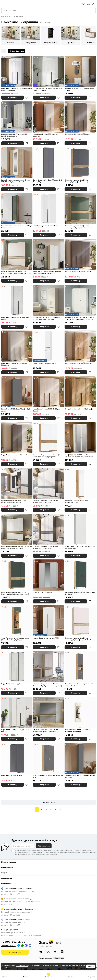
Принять (91, 966)
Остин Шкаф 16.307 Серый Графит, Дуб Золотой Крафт (47, 181)
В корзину (13, 97)
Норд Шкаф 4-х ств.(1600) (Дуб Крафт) (79, 409)
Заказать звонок (8, 946)
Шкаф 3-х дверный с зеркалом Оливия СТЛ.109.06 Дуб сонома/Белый (16, 181)
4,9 (37, 57)
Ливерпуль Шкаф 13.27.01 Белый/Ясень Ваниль (79, 89)
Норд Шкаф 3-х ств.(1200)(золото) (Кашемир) (14, 364)
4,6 (37, 332)
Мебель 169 (6, 16)
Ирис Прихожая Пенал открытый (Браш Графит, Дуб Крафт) (79, 685)
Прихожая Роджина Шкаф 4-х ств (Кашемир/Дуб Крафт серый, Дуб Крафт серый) (16, 273)
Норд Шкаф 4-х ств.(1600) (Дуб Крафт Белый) (47, 410)
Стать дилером (15, 952)
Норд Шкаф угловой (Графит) (12, 775)
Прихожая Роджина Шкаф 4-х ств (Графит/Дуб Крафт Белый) (45, 502)
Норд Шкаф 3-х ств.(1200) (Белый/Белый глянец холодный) (16, 89)
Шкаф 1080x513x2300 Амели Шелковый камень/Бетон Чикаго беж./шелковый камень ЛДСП (79, 456)
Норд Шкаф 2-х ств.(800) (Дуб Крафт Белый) (15, 318)
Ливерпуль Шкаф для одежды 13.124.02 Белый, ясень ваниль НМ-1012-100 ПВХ (79, 318)
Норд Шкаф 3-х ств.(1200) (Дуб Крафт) (79, 363)
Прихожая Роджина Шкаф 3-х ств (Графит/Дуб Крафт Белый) (45, 547)
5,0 (68, 57)
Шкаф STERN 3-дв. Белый (42, 592)
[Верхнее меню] (4, 4)
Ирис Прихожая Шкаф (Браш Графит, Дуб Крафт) (48, 776)
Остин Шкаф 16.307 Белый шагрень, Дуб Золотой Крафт (80, 547)
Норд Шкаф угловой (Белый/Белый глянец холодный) (46, 227)
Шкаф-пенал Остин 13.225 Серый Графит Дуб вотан (80, 776)
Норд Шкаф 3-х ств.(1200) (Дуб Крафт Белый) (15, 731)
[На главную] (11, 4)
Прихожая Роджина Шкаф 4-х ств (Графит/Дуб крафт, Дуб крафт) (45, 731)
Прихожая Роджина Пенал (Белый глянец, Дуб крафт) (77, 502)
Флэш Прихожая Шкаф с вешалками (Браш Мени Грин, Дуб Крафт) (15, 639)
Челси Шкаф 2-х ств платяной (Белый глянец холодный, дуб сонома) (47, 273)
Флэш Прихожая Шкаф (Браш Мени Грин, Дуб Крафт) (80, 593)
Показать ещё (48, 802)
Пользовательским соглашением (45, 854)
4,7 (5, 103)
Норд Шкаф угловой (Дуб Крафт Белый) (16, 684)
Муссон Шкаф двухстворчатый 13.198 (47, 638)
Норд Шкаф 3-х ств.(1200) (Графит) (78, 134)
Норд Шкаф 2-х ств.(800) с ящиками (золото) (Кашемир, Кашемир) (46, 318)
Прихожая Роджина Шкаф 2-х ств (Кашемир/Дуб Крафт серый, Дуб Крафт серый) (48, 685)
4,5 (68, 286)
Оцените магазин (45, 946)
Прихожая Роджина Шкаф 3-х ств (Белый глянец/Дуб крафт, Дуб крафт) (48, 456)
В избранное (27, 98)
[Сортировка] (4, 51)
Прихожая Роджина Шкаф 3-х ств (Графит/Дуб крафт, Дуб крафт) (77, 181)
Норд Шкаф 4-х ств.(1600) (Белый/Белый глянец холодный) (48, 89)
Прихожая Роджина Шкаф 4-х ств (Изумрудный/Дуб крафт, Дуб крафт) (78, 227)
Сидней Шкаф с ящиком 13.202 (44, 363)
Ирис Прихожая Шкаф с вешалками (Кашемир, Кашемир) (78, 731)
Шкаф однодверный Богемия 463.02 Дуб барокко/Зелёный (17, 227)
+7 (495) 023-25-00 (13, 942)
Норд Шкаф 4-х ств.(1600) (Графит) (78, 271)
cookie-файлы (22, 965)
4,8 (5, 57)
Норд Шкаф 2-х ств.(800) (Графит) (14, 455)
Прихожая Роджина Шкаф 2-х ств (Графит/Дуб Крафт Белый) (14, 502)
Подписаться (44, 846)
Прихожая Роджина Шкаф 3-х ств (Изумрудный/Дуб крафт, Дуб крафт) (15, 593)
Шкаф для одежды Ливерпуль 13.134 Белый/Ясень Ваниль (15, 135)
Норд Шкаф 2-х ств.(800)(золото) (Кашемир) (45, 135)
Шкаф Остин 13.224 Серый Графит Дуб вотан (16, 410)
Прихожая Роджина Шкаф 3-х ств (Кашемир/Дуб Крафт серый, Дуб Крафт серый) (80, 639)
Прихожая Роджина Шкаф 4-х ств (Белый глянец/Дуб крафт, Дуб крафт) (17, 547)
